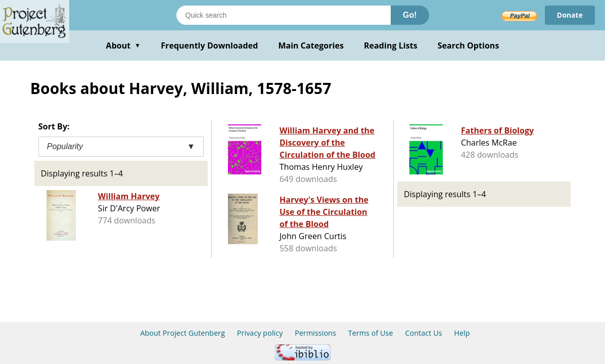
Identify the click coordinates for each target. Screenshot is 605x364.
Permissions (315, 333)
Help (462, 333)
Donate (570, 15)
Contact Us (423, 333)
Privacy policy (260, 333)
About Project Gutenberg (182, 333)
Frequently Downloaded (209, 45)
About (124, 45)
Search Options (469, 45)
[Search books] (284, 15)
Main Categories (311, 45)
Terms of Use (371, 333)
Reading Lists (391, 45)
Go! (410, 15)
